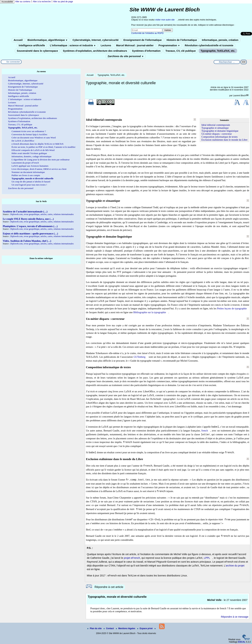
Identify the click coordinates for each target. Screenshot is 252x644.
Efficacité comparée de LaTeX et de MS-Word (33, 150)
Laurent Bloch (239, 96)
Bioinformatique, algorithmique (48, 40)
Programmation (169, 45)
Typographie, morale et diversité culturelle (32, 178)
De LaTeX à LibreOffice (23, 141)
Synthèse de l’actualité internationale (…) (25, 212)
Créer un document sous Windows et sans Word (34, 138)
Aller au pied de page (63, 2)
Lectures (106, 45)
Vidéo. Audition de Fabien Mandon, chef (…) (27, 241)
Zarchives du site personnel (126, 56)
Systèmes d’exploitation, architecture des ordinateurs (95, 51)
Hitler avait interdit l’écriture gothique (29, 153)
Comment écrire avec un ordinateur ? (29, 131)
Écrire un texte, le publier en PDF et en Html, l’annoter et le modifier (43, 147)
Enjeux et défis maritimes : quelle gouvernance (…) (30, 234)
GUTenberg (139, 357)
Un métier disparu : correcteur (217, 134)
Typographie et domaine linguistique (220, 131)
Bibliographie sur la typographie (150, 312)
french (205, 431)
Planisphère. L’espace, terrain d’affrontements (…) (30, 226)
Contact (109, 628)
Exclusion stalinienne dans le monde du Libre (224, 140)
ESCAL (242, 642)
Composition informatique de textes (220, 137)
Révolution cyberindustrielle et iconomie (209, 45)
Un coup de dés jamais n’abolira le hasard (31, 182)
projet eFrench (132, 558)
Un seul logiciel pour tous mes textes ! (29, 185)
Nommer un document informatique (28, 172)
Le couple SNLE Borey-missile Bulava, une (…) (28, 219)
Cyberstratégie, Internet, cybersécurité (95, 40)
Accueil (18, 40)
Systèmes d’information (146, 51)
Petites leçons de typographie (232, 308)
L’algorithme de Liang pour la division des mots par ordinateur (41, 160)
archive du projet (235, 566)
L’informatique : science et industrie (73, 45)
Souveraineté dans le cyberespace (37, 51)
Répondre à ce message (235, 617)
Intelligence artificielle (32, 45)
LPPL (207, 558)
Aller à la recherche (42, 2)
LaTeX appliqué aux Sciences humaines (30, 166)
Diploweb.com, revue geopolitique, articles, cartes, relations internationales (42, 214)
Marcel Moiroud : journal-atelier (135, 45)
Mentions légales (126, 628)
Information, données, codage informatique (31, 156)
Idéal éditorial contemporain (216, 125)
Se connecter (13, 62)
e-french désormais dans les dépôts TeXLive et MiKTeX (38, 144)
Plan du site (95, 628)
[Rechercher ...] (227, 62)
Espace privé (145, 628)
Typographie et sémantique (215, 128)
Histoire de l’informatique (182, 40)
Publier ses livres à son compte (26, 175)
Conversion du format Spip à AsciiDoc (29, 134)
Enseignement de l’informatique (143, 40)
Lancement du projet (25, 163)
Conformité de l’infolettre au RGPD (147, 33)
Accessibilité (7, 2)
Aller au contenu (23, 2)
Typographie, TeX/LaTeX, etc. (218, 51)
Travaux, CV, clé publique (181, 51)
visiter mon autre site (165, 20)
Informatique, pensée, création (220, 40)
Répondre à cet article (109, 587)
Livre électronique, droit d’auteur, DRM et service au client (39, 169)
